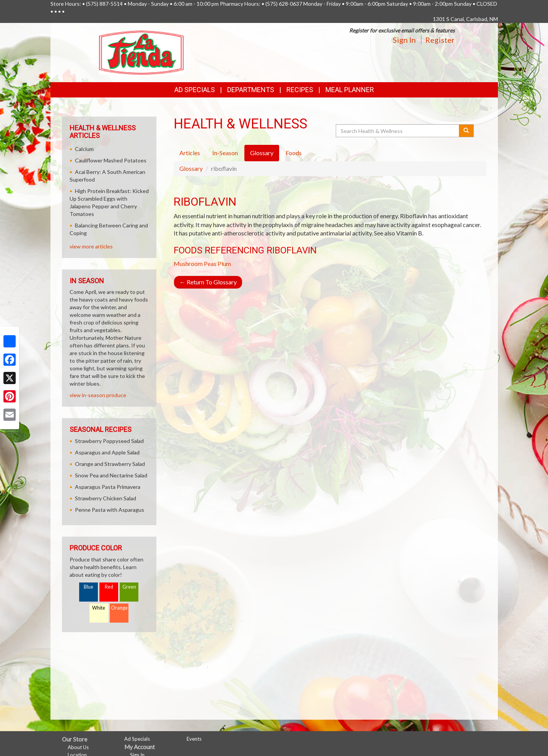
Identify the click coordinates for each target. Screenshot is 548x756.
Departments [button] (251, 90)
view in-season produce (98, 395)
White (99, 608)
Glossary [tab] (262, 153)
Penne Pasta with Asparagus (110, 510)
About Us (78, 747)
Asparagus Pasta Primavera (108, 487)
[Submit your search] (466, 131)
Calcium (84, 149)
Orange (119, 608)
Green (129, 587)
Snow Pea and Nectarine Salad (111, 475)
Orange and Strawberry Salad (110, 464)
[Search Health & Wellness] (398, 131)
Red (109, 587)
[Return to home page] (141, 52)
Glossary (191, 168)
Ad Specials (195, 90)
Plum (224, 264)
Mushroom (188, 264)
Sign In (404, 40)
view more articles (91, 246)
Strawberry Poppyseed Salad (109, 441)
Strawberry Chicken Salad (106, 498)
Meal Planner (350, 90)
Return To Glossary (208, 282)
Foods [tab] (294, 153)
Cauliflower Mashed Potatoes (111, 160)
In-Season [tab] (225, 153)
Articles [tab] (190, 153)
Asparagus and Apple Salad (107, 452)
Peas (210, 264)
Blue (89, 587)
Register (440, 40)
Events (194, 739)
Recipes (300, 90)
